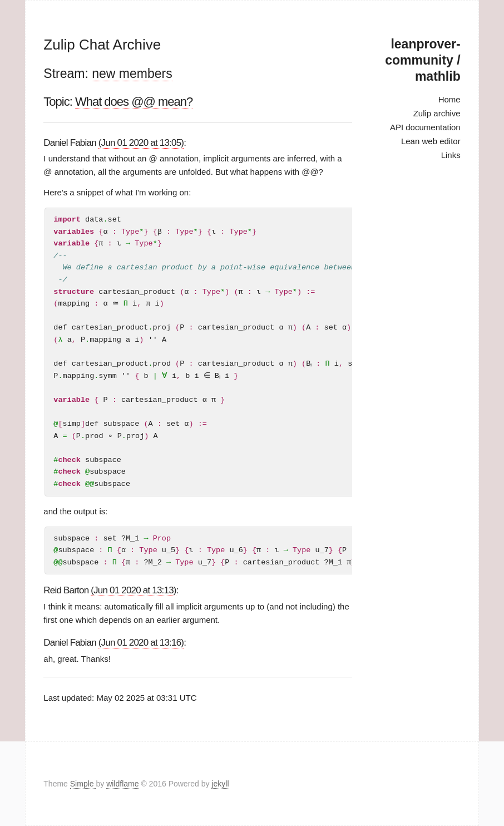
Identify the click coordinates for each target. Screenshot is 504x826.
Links (451, 155)
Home (449, 99)
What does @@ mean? (134, 102)
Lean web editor (431, 141)
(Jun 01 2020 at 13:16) (141, 643)
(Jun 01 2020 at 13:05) (141, 143)
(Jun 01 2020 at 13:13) (133, 590)
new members (132, 73)
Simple (83, 784)
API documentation (425, 127)
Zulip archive (437, 113)
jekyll (220, 784)
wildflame (122, 784)
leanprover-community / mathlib (423, 60)
